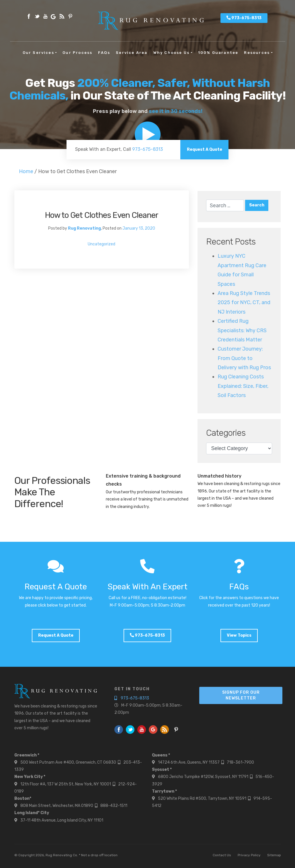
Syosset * (162, 770)
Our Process (77, 53)
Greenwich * (27, 755)
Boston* (23, 798)
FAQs (104, 53)
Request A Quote (205, 149)
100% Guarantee (218, 53)
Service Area (132, 53)
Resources (257, 53)
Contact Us (222, 855)
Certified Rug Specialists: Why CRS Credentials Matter (242, 330)
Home (26, 171)
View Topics (239, 635)
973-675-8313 (244, 18)
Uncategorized (101, 244)
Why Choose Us (172, 53)
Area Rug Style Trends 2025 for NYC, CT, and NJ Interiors (244, 303)
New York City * (30, 777)
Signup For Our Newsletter (241, 695)
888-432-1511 (114, 806)
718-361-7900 (240, 762)
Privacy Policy (249, 855)
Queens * (161, 755)
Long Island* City (32, 813)
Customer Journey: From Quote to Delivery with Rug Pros (244, 358)
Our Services (38, 53)
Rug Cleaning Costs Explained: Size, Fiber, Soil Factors (243, 386)
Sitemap (274, 855)
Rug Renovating (84, 228)
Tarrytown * (164, 791)
